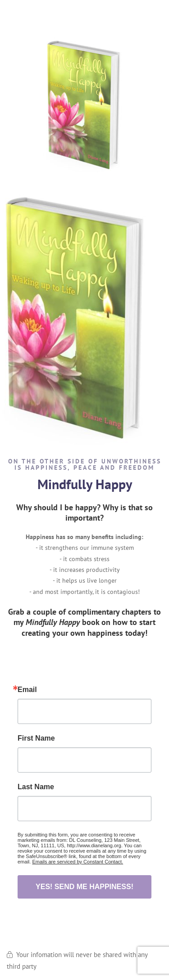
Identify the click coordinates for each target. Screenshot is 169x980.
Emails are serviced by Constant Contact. (78, 862)
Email (27, 690)
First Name (36, 738)
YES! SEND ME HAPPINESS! (84, 887)
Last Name (36, 787)
